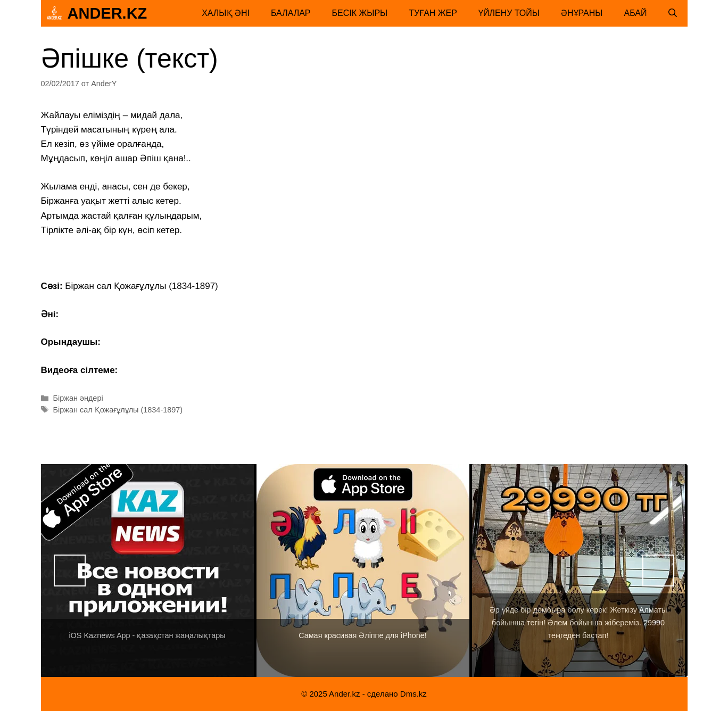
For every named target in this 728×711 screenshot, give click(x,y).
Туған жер (433, 13)
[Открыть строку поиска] (673, 13)
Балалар (291, 13)
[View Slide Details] (147, 571)
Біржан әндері (78, 398)
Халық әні (226, 13)
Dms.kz (413, 694)
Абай (636, 13)
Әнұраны (582, 13)
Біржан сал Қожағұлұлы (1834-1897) (118, 410)
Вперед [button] (658, 571)
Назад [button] (70, 571)
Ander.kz (107, 13)
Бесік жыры (360, 13)
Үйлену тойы (509, 13)
